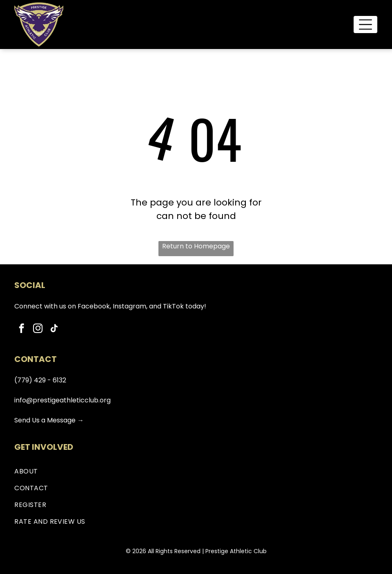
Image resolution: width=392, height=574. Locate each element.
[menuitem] (196, 471)
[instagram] (38, 329)
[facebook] (21, 329)
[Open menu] (365, 25)
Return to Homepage (196, 246)
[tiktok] (54, 329)
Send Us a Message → (49, 420)
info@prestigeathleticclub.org (62, 400)
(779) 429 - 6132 (40, 380)
